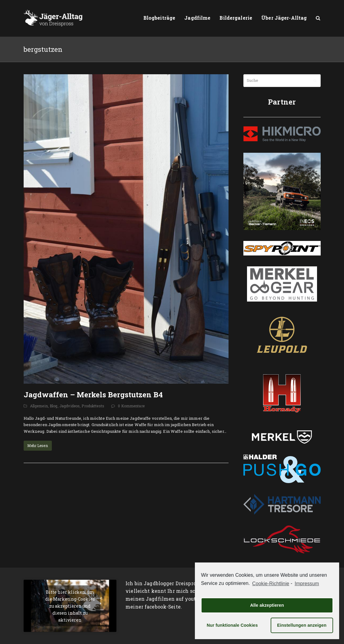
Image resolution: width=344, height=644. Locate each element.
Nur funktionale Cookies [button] (232, 625)
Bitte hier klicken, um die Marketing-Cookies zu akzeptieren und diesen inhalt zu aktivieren (70, 606)
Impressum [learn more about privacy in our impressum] (307, 584)
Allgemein (39, 406)
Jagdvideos (70, 406)
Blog (54, 406)
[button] (318, 18)
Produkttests (93, 406)
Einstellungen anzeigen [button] (302, 625)
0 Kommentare (131, 406)
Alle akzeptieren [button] (267, 605)
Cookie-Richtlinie (271, 584)
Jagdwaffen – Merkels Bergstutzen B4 (93, 395)
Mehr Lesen (37, 445)
